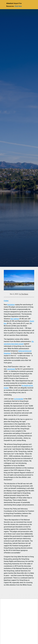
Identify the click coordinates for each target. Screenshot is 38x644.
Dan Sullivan (15, 319)
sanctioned (11, 369)
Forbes (6, 301)
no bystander (19, 399)
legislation (11, 305)
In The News (24, 294)
